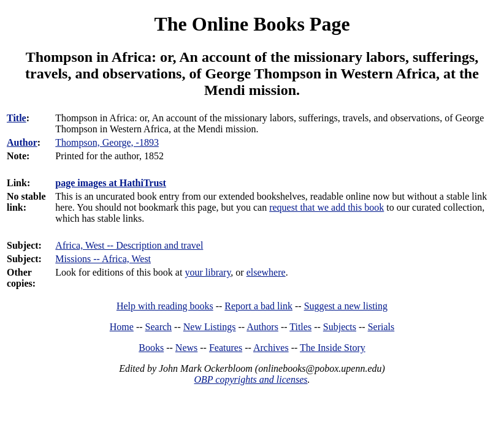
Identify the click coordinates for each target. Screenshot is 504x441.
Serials (381, 327)
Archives (271, 348)
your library (208, 272)
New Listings (210, 327)
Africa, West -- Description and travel (129, 245)
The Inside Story (333, 348)
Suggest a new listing (346, 306)
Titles (300, 327)
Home (122, 327)
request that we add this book (326, 207)
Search (159, 327)
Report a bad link (258, 306)
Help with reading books (165, 306)
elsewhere (266, 272)
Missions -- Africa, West (103, 259)
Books (151, 348)
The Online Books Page (252, 24)
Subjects (340, 327)
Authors (262, 327)
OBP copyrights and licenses (250, 379)
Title (17, 118)
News (186, 348)
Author (22, 142)
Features (226, 348)
